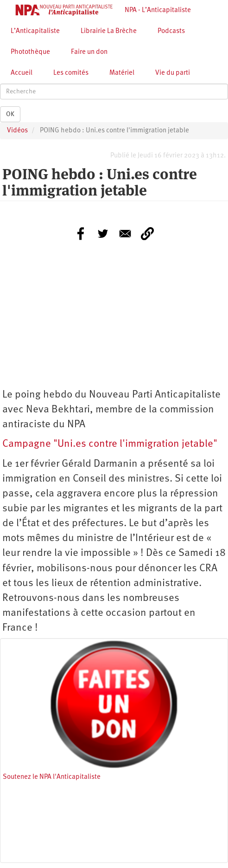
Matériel (122, 73)
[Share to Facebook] (81, 234)
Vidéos (17, 131)
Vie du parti (173, 73)
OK (10, 114)
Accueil (22, 73)
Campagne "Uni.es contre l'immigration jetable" (110, 444)
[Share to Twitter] (103, 234)
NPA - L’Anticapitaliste (158, 10)
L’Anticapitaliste (35, 31)
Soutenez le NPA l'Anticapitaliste (52, 777)
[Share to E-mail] (125, 234)
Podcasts (171, 31)
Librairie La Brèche (109, 31)
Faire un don (89, 52)
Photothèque (30, 52)
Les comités (71, 73)
